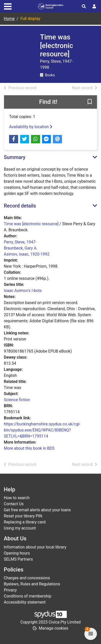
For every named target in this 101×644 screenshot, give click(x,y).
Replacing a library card (25, 522)
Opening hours (17, 553)
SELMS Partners (18, 559)
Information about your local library (35, 547)
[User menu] (94, 7)
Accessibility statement (25, 602)
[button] (90, 102)
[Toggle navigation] (8, 6)
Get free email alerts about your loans (37, 510)
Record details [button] (20, 206)
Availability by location (31, 127)
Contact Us (14, 504)
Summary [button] (15, 157)
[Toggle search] (84, 7)
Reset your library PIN (23, 516)
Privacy (10, 590)
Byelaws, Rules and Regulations (32, 584)
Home (9, 19)
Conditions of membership (28, 596)
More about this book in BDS (29, 448)
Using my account (20, 528)
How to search (17, 498)
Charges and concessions (27, 578)
